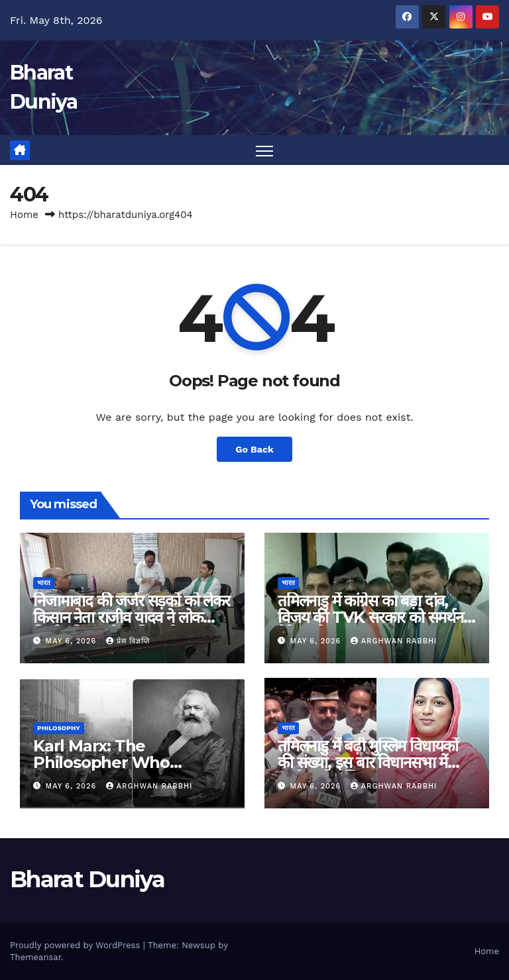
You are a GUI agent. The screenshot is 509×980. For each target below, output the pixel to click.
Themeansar (35, 957)
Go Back (254, 449)
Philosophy (59, 728)
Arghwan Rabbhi (394, 641)
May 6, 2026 (73, 641)
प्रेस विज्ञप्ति (128, 641)
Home (24, 215)
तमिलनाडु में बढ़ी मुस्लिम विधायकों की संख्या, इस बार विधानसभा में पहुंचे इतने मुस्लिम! (368, 762)
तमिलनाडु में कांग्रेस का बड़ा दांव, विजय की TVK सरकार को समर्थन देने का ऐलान (370, 617)
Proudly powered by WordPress (77, 945)
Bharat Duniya (87, 879)
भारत (44, 583)
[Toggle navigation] (265, 151)
